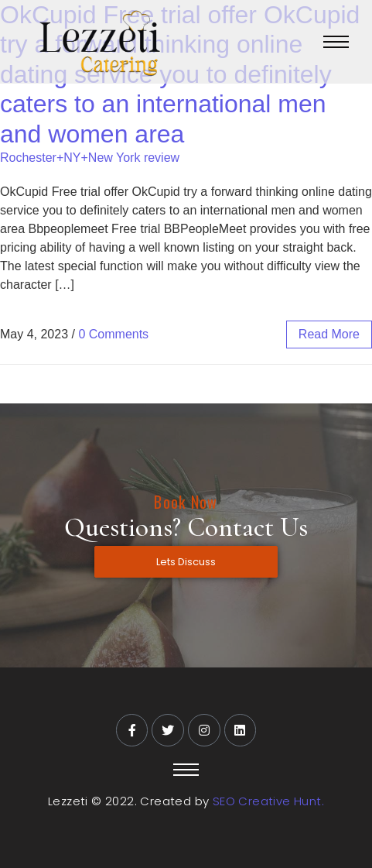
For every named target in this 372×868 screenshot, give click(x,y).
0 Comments (113, 334)
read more (329, 334)
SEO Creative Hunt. (268, 801)
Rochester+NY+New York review (90, 158)
